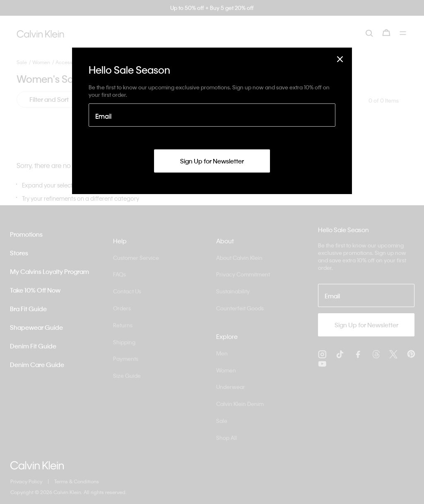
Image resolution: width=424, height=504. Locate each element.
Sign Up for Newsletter (212, 161)
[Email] (212, 115)
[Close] (340, 59)
